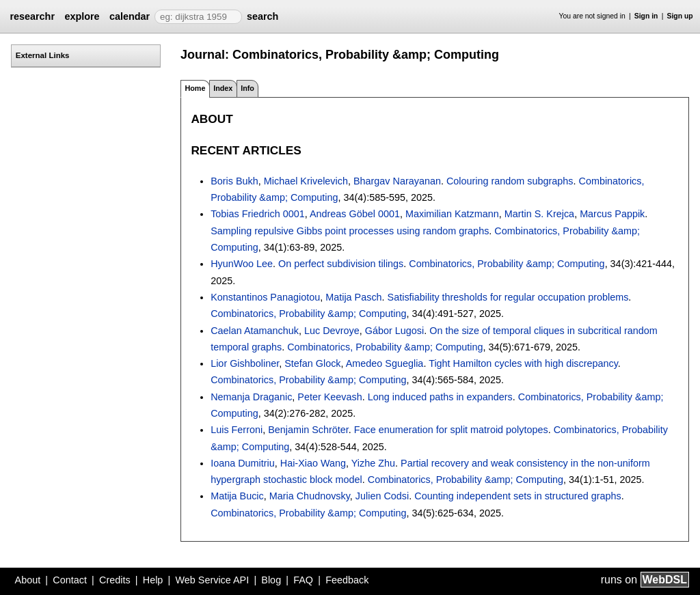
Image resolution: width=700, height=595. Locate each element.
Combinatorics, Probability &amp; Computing (507, 264)
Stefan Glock (312, 363)
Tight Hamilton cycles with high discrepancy (523, 363)
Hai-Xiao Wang (313, 463)
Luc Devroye (332, 331)
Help (153, 580)
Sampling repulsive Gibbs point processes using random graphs (350, 231)
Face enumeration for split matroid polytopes (451, 430)
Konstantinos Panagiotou (265, 297)
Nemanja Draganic (251, 397)
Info (247, 88)
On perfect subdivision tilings (341, 264)
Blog (271, 580)
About (28, 580)
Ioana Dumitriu (243, 463)
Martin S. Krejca (539, 214)
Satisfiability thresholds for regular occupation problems (508, 297)
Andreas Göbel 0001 (355, 214)
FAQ (303, 580)
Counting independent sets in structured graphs (517, 496)
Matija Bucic (237, 496)
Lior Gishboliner (245, 363)
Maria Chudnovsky (310, 496)
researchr (32, 16)
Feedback (347, 580)
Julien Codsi (382, 496)
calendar (130, 16)
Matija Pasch (353, 297)
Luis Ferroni (237, 430)
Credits (115, 580)
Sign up (680, 16)
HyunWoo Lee (242, 264)
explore (82, 16)
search (262, 16)
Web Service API (212, 580)
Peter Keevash (329, 397)
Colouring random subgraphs (510, 181)
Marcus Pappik (612, 214)
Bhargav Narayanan (397, 181)
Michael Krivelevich (306, 181)
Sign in (646, 16)
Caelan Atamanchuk (255, 331)
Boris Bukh (234, 181)
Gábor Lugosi (394, 331)
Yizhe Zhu (373, 463)
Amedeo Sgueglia (385, 363)
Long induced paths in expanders (440, 397)
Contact (70, 580)
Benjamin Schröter (308, 430)
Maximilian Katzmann (452, 214)
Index (223, 88)
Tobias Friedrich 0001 (258, 214)
